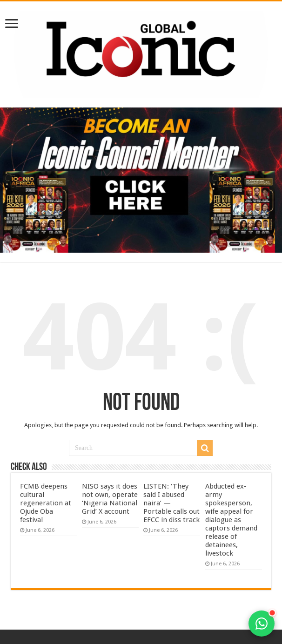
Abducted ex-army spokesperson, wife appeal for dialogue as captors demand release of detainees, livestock (231, 520)
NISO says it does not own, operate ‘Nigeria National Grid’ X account (110, 499)
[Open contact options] (262, 624)
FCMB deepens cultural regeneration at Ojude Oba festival (46, 503)
